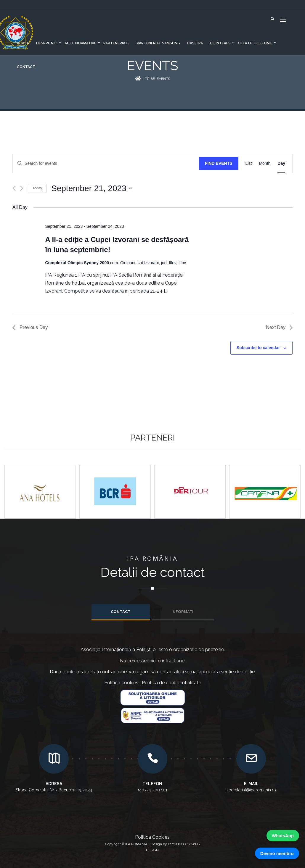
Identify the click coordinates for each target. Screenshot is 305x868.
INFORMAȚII (183, 612)
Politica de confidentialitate (171, 683)
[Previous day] (14, 188)
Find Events (219, 163)
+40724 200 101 (152, 790)
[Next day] (22, 188)
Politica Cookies (152, 837)
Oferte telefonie (255, 43)
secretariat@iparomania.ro (251, 790)
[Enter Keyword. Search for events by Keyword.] (106, 163)
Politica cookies (121, 683)
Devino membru (277, 853)
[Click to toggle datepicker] (92, 188)
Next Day (279, 327)
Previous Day (30, 327)
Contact (26, 67)
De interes (220, 43)
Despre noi (47, 43)
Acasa (23, 43)
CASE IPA (195, 43)
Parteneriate (117, 43)
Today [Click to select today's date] (37, 188)
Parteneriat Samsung (158, 43)
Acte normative (80, 43)
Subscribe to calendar (258, 348)
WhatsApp (283, 836)
